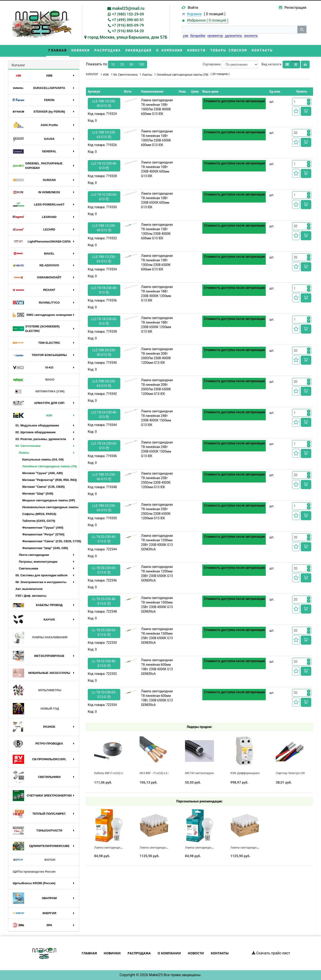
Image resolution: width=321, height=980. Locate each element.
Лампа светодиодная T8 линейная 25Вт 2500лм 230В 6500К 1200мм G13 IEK (157, 511)
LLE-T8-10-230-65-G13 (104, 197)
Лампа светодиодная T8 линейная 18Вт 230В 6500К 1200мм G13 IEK (157, 325)
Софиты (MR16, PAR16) (39, 514)
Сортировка (212, 64)
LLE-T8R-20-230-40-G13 (104, 352)
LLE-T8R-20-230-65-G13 (104, 384)
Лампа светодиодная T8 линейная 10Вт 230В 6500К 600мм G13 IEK (157, 200)
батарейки (198, 36)
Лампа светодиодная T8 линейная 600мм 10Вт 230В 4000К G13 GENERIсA (157, 667)
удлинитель (233, 36)
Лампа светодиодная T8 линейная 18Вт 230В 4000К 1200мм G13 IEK (157, 294)
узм (186, 36)
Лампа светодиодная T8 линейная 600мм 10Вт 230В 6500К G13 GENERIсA (157, 698)
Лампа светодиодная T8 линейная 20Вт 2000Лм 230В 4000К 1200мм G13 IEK (157, 356)
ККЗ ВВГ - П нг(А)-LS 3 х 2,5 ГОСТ (162, 773)
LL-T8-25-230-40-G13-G (104, 601)
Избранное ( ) (208, 21)
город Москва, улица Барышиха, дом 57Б (127, 37)
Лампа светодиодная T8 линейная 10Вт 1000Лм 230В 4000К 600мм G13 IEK (157, 107)
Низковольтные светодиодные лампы (50, 507)
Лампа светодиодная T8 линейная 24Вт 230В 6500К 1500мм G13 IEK (157, 449)
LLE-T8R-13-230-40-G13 (104, 228)
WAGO (34, 380)
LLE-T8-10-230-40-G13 (104, 166)
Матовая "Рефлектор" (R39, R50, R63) (50, 480)
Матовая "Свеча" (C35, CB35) (43, 487)
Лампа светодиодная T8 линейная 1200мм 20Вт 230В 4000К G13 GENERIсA (157, 542)
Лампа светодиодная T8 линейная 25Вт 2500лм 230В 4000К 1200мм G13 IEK (157, 480)
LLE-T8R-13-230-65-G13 (104, 259)
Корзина (194, 14)
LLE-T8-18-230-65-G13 (104, 321)
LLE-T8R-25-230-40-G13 (104, 477)
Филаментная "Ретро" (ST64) (43, 534)
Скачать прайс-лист (271, 953)
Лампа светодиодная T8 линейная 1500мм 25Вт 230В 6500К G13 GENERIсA (157, 636)
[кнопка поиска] (302, 30)
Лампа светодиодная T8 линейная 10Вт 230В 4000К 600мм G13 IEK (157, 169)
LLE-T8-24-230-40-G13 (104, 415)
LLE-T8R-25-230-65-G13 (104, 508)
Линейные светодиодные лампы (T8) (50, 466)
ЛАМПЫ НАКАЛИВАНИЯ (40, 637)
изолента (251, 36)
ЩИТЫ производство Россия (34, 872)
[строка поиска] (240, 30)
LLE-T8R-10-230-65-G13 (104, 135)
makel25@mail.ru (128, 8)
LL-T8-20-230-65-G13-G (104, 570)
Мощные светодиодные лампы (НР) (49, 500)
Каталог (18, 65)
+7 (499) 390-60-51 (128, 20)
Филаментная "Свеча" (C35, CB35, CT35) (51, 541)
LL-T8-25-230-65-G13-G (104, 632)
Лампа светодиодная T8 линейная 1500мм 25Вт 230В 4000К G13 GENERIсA (157, 605)
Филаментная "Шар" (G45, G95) (45, 548)
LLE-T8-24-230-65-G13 (104, 446)
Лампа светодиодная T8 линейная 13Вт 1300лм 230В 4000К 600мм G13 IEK (157, 231)
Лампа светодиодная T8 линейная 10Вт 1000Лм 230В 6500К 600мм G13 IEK (157, 138)
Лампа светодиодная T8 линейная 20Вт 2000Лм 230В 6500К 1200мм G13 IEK (157, 387)
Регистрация (295, 8)
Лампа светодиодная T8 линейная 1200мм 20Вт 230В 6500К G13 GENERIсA (157, 574)
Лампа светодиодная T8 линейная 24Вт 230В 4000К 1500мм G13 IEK (157, 418)
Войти (193, 8)
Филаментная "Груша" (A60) (43, 528)
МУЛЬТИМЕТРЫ (37, 690)
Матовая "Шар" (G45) (38, 494)
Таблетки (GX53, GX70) (39, 521)
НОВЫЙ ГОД (36, 709)
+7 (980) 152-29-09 (128, 14)
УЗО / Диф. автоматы (31, 596)
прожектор (215, 36)
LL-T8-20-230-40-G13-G (104, 539)
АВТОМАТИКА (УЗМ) (39, 392)
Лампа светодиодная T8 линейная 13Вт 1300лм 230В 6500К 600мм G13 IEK (157, 262)
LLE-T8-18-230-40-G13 (104, 290)
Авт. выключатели (29, 589)
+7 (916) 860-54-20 (128, 31)
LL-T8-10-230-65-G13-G (104, 695)
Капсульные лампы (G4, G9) (43, 459)
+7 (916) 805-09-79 (128, 25)
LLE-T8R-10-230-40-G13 (104, 104)
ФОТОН (34, 860)
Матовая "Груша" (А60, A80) (43, 473)
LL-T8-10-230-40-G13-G (104, 663)
